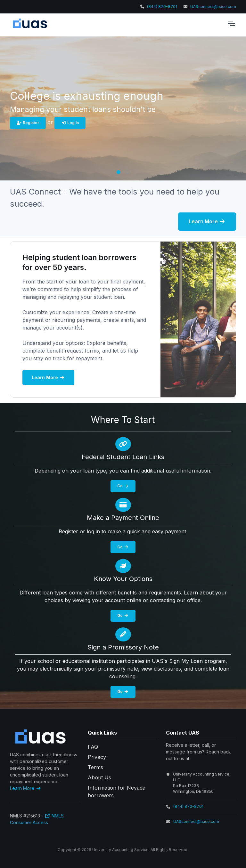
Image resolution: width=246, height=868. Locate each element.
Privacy (97, 757)
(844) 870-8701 (162, 7)
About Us (99, 777)
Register (28, 123)
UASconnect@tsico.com (213, 7)
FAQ (93, 747)
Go (123, 486)
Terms (95, 767)
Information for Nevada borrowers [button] (117, 792)
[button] (119, 172)
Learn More (207, 221)
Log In (70, 123)
